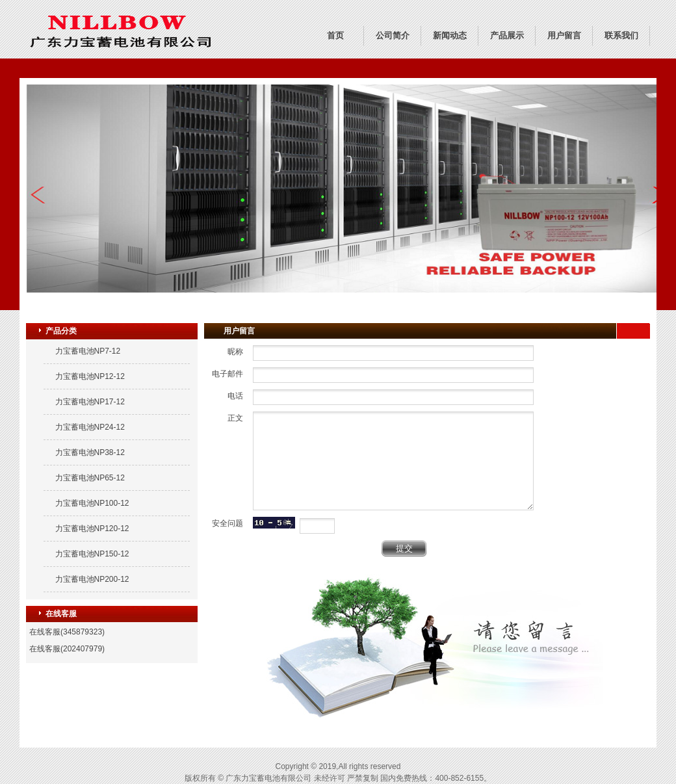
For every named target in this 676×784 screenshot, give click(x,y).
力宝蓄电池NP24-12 (90, 427)
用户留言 (564, 35)
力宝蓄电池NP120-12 (92, 529)
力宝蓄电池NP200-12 (92, 579)
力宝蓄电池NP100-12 (92, 503)
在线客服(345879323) (67, 632)
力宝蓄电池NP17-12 (90, 402)
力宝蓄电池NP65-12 (90, 478)
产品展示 (507, 35)
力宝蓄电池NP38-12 (90, 452)
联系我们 (621, 35)
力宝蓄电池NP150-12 (92, 554)
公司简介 (393, 35)
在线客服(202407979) (67, 649)
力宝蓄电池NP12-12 (90, 376)
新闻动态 (450, 35)
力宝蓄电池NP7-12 (88, 351)
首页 (335, 35)
